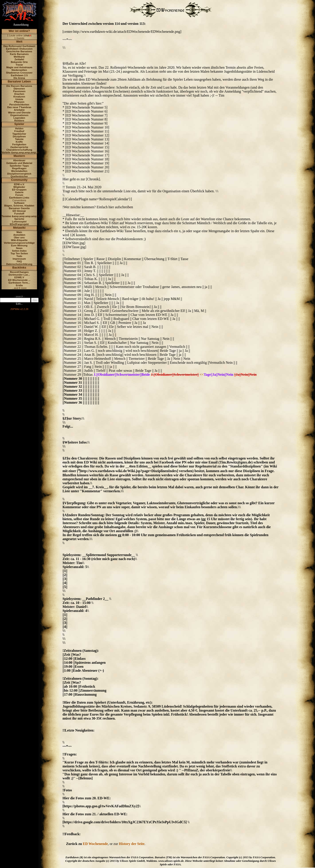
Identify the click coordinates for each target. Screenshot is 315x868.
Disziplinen (19, 136)
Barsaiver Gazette (19, 208)
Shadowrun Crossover (19, 73)
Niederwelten (19, 70)
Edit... (19, 304)
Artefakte (19, 110)
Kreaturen (19, 97)
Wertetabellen (19, 171)
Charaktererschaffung (19, 150)
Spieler (19, 124)
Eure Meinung (19, 245)
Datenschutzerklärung (19, 264)
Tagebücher (19, 134)
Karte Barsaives (19, 54)
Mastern (19, 156)
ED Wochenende (95, 844)
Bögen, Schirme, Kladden (19, 206)
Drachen (19, 94)
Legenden (19, 118)
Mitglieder (19, 187)
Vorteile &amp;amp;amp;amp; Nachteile (25, 152)
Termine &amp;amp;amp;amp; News (23, 216)
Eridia (19, 285)
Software (19, 203)
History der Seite (132, 844)
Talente (19, 139)
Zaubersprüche (19, 147)
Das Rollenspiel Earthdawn (19, 46)
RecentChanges (19, 272)
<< (202, 375)
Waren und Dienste (19, 113)
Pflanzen (19, 102)
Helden (19, 128)
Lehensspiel (19, 222)
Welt (19, 42)
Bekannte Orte (19, 62)
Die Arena (19, 78)
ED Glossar (19, 211)
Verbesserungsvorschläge (19, 243)
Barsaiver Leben (19, 81)
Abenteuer (19, 160)
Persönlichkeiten (19, 105)
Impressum (19, 259)
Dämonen (19, 89)
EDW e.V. (19, 184)
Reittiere (19, 121)
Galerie (19, 192)
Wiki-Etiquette (19, 240)
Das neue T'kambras (19, 107)
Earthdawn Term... (19, 283)
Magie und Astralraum (19, 67)
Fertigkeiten (19, 144)
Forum (19, 195)
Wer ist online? (19, 31)
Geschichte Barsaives (19, 51)
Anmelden (19, 235)
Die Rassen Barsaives (19, 86)
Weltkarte (19, 57)
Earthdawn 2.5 (19, 75)
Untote (19, 99)
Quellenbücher (19, 176)
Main (19, 232)
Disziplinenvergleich (19, 174)
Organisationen (19, 115)
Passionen (19, 91)
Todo (19, 256)
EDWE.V (19, 277)
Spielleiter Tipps (19, 166)
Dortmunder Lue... (19, 275)
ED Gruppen (19, 190)
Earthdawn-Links (19, 198)
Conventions (19, 200)
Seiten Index (19, 251)
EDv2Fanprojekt (19, 224)
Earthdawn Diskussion (19, 49)
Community (19, 180)
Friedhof (19, 131)
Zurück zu (74, 844)
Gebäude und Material (19, 163)
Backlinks (19, 268)
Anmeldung (21, 25)
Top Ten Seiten (19, 253)
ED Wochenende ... (19, 280)
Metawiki (19, 228)
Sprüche (19, 219)
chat (27, 35)
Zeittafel (19, 59)
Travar (19, 65)
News (19, 248)
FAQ (19, 261)
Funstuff (19, 214)
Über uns (19, 237)
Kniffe (19, 142)
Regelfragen (19, 168)
